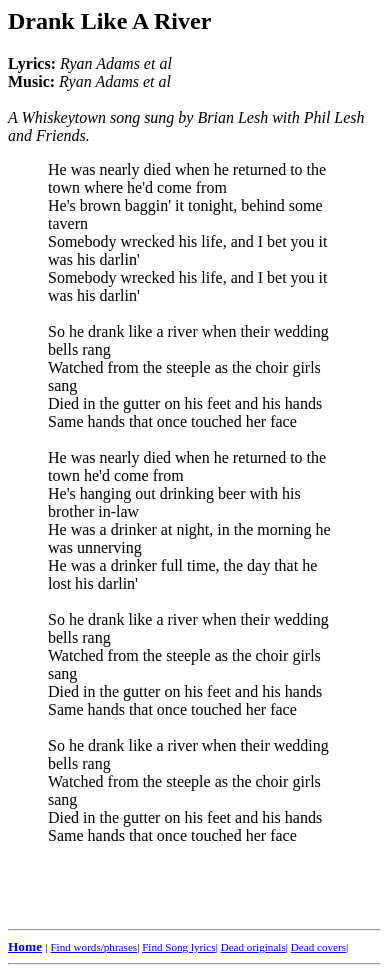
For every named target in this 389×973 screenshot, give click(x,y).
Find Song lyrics (178, 947)
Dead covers (318, 947)
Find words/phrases (93, 947)
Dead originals (253, 947)
